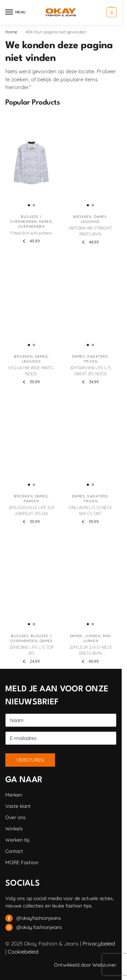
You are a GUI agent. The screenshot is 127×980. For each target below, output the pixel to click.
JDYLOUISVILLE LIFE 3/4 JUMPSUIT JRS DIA (31, 511)
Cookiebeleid (23, 952)
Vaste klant (18, 806)
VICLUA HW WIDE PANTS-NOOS (31, 371)
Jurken (92, 636)
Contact (14, 851)
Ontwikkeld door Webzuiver (85, 965)
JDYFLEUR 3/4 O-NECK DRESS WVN (90, 651)
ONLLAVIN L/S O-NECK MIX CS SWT (90, 511)
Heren (45, 222)
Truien (90, 361)
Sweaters (98, 356)
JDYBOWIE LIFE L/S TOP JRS (31, 651)
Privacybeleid (99, 944)
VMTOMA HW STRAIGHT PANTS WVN (90, 231)
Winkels (14, 829)
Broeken (82, 217)
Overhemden (31, 227)
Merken (14, 795)
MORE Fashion (22, 862)
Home (11, 32)
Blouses (20, 636)
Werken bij (17, 840)
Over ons (16, 817)
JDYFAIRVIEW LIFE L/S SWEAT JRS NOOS (90, 371)
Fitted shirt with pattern (31, 233)
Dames (100, 217)
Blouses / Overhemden (26, 219)
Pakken (31, 501)
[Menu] (16, 12)
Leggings (90, 222)
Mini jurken (97, 638)
